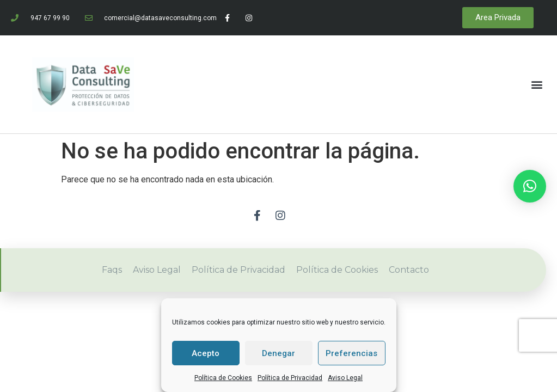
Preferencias (351, 353)
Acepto (206, 353)
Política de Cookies (223, 378)
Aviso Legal (345, 378)
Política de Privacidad (290, 378)
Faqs (112, 270)
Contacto (409, 270)
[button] (537, 84)
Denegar (278, 353)
